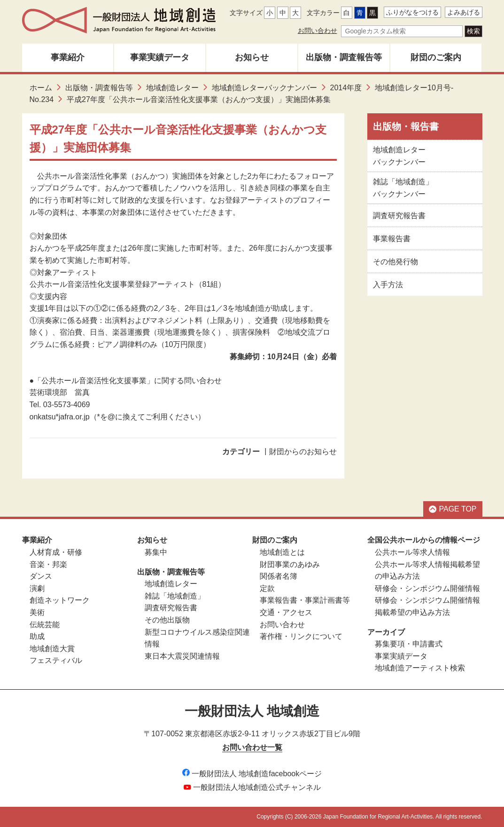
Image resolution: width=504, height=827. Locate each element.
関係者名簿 (279, 576)
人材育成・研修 (56, 552)
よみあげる (464, 12)
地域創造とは (282, 552)
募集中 (156, 552)
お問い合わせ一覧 (252, 747)
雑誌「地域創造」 (175, 596)
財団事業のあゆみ (290, 564)
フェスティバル (56, 660)
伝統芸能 (45, 625)
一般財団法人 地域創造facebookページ (252, 774)
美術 (37, 612)
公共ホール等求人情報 (412, 552)
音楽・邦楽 (48, 564)
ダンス (41, 576)
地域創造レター (172, 88)
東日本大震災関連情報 (182, 656)
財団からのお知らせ (303, 452)
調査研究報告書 (399, 216)
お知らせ (252, 57)
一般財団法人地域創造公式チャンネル (252, 787)
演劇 (37, 588)
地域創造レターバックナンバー (264, 88)
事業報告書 (392, 239)
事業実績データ (160, 57)
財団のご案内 (436, 57)
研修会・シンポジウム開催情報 (427, 588)
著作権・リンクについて (301, 636)
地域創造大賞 (52, 649)
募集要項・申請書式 (409, 644)
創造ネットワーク (60, 600)
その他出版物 (167, 620)
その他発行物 (395, 262)
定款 (267, 588)
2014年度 (346, 88)
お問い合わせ (318, 31)
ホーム (41, 88)
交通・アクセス (286, 612)
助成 (37, 636)
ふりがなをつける (412, 12)
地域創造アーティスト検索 (420, 668)
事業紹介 (68, 57)
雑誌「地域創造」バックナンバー (403, 188)
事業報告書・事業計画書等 (305, 600)
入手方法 (388, 285)
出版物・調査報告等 (344, 57)
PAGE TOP (453, 509)
